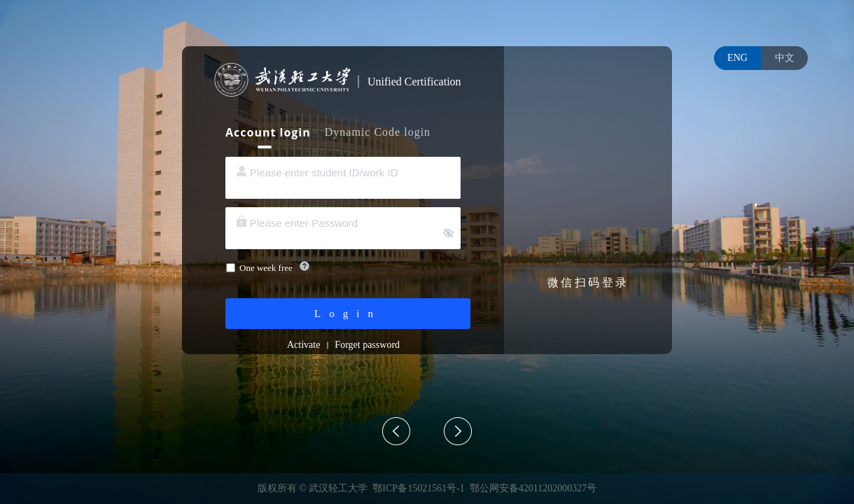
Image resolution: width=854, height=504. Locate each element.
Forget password (367, 345)
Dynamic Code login (378, 132)
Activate (303, 345)
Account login (268, 132)
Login (348, 314)
